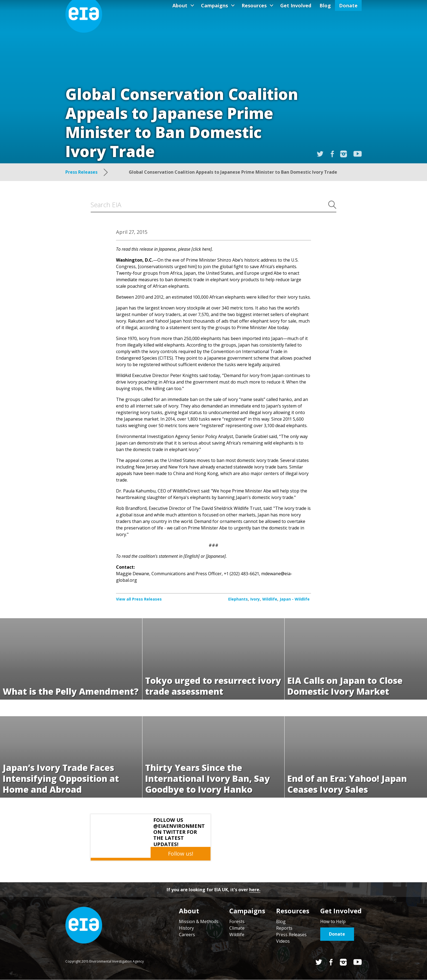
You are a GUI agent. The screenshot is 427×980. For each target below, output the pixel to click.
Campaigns (214, 5)
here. (255, 890)
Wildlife (270, 599)
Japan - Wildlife (295, 599)
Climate (237, 928)
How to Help (333, 921)
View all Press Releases (139, 599)
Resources (254, 5)
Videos (283, 941)
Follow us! (181, 854)
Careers (187, 935)
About (180, 5)
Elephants (238, 599)
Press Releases (291, 935)
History (186, 928)
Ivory (255, 599)
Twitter (319, 962)
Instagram (344, 154)
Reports (284, 928)
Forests (237, 921)
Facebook (331, 962)
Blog (325, 5)
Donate (348, 5)
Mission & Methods (199, 921)
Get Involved (296, 5)
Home (84, 925)
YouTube (358, 154)
